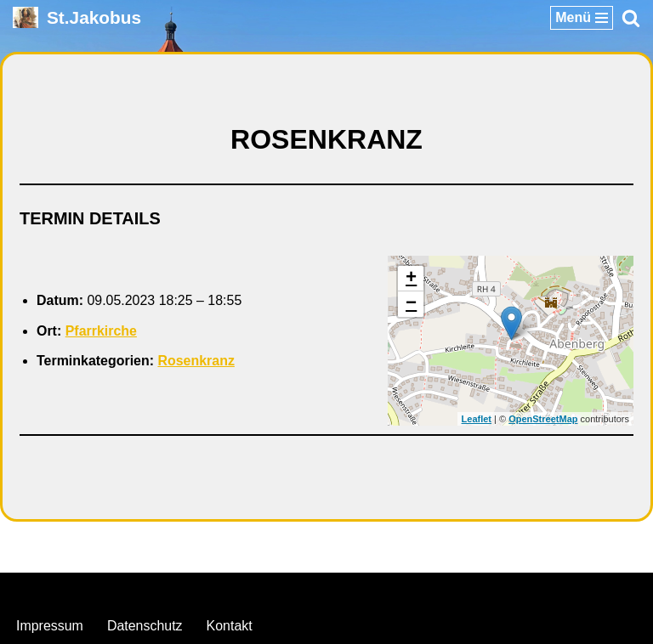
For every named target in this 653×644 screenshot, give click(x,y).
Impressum (50, 627)
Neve (239, 590)
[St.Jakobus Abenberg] (77, 17)
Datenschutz (145, 627)
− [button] (411, 304)
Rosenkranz (197, 362)
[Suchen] (631, 18)
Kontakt (230, 627)
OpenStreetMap (543, 419)
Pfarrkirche (102, 331)
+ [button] (411, 279)
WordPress (396, 590)
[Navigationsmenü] (582, 18)
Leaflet (477, 419)
